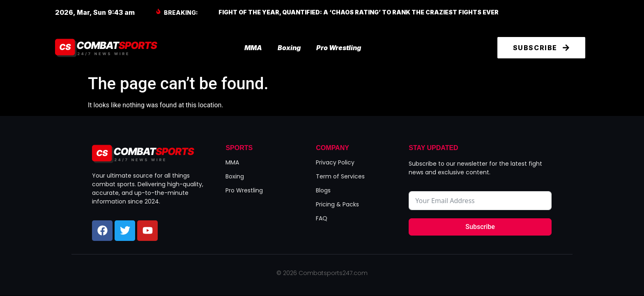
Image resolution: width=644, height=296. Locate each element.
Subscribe (480, 227)
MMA (253, 48)
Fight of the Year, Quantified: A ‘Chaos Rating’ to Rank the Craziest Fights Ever (359, 12)
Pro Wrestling (339, 48)
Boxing (289, 48)
